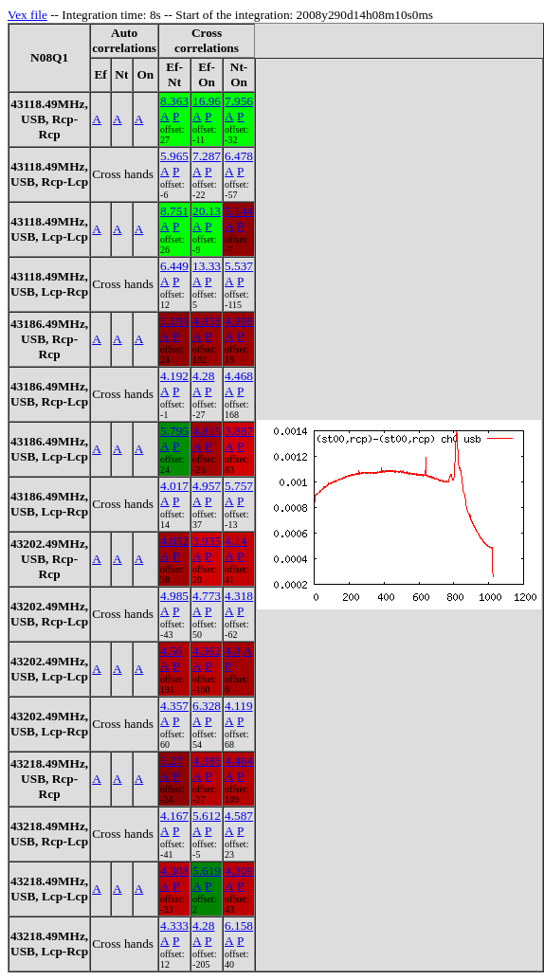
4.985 (174, 596)
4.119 (239, 706)
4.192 (174, 376)
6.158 (239, 926)
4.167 (174, 816)
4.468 (239, 376)
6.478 (239, 156)
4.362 (207, 651)
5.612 (207, 816)
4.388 (207, 761)
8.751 (174, 211)
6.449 (174, 266)
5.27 (171, 761)
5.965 (174, 156)
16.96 (207, 101)
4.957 (207, 486)
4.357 (174, 706)
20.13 (207, 211)
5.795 (174, 431)
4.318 (239, 596)
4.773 (207, 596)
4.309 (239, 871)
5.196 (174, 321)
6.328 (207, 706)
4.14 (236, 541)
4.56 (171, 651)
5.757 (239, 486)
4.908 (239, 321)
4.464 (239, 761)
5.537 (239, 266)
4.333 (174, 926)
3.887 (239, 431)
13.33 (207, 266)
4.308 (174, 871)
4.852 (174, 541)
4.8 (233, 651)
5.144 (239, 211)
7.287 (207, 156)
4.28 (203, 376)
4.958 (207, 321)
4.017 (174, 486)
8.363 (174, 101)
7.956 (239, 101)
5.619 (207, 871)
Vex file (27, 15)
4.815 (207, 431)
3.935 (207, 541)
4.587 (239, 816)
